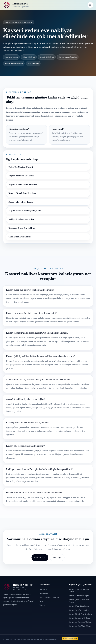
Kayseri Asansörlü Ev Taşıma (21, 176)
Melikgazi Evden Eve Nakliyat (21, 219)
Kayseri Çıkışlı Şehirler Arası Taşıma (79, 601)
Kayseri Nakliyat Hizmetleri (49, 597)
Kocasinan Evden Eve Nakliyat (22, 228)
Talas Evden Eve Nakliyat (19, 237)
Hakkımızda (44, 593)
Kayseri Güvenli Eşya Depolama (22, 193)
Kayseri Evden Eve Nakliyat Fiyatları (25, 211)
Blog (41, 601)
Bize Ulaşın (57, 558)
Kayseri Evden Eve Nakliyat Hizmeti (79, 591)
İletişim (42, 605)
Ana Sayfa (43, 589)
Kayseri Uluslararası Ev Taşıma (80, 618)
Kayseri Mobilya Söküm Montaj (80, 626)
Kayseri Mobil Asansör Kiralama (23, 184)
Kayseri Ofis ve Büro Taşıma (21, 202)
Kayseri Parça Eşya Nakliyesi (79, 610)
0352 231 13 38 (40, 558)
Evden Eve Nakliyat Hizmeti (21, 167)
